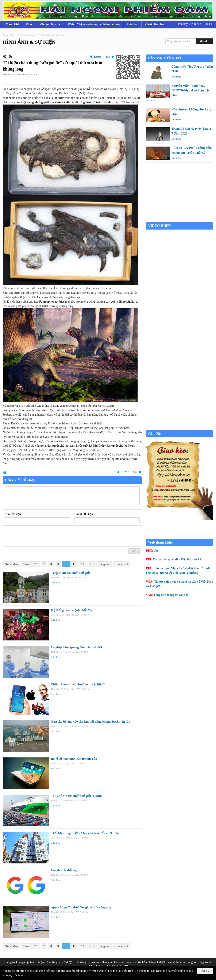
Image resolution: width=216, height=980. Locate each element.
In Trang (5, 472)
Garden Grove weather (180, 220)
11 (74, 564)
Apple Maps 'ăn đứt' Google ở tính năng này (81, 907)
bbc (156, 551)
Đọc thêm (56, 583)
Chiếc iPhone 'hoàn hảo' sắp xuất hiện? (78, 684)
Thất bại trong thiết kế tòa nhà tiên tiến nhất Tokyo (86, 833)
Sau (108, 57)
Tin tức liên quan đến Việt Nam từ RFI (178, 559)
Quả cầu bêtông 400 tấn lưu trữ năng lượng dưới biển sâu (90, 722)
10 (66, 564)
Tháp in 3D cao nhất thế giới (70, 573)
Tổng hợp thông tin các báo (171, 595)
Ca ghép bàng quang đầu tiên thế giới (76, 647)
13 (91, 564)
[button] (51, 24)
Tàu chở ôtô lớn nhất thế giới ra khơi (76, 796)
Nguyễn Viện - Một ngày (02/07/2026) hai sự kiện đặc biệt (191, 90)
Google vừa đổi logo (64, 870)
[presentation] (37, 536)
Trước (98, 57)
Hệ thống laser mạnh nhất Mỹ (72, 610)
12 (82, 564)
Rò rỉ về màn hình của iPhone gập (74, 759)
